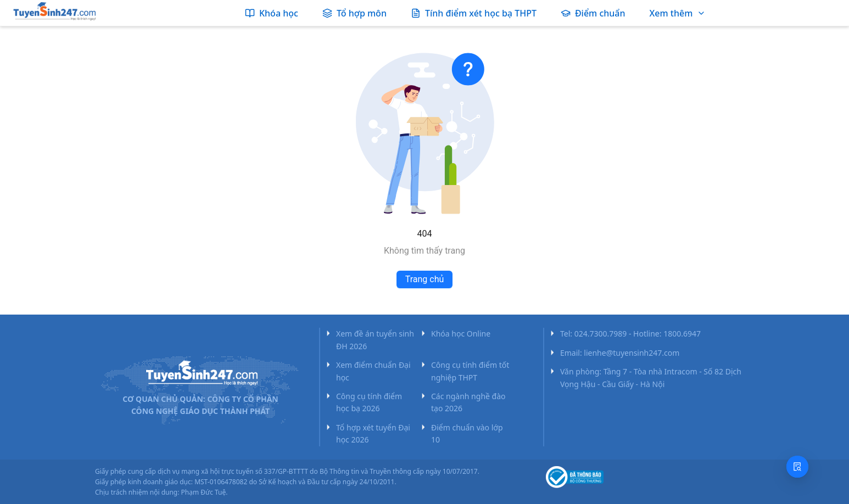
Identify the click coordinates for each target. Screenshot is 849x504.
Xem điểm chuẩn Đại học (373, 371)
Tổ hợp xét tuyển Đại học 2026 (373, 433)
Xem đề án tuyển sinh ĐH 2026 (375, 340)
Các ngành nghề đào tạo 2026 (468, 402)
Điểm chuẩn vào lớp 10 (467, 433)
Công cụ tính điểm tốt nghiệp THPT (470, 371)
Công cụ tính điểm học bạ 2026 (369, 402)
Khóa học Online (461, 334)
